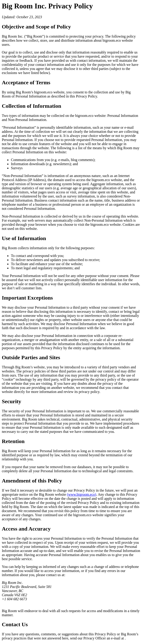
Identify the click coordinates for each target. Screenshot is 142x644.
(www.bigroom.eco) (82, 494)
